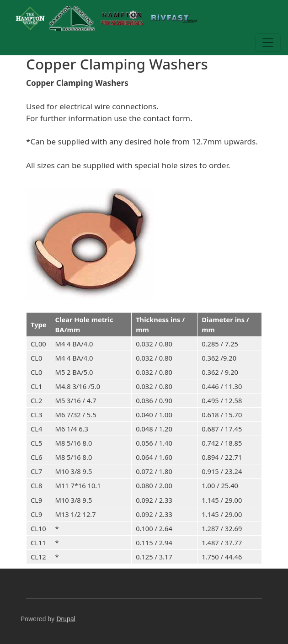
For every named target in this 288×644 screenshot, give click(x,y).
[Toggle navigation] (268, 43)
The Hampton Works (151, 19)
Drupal (66, 619)
